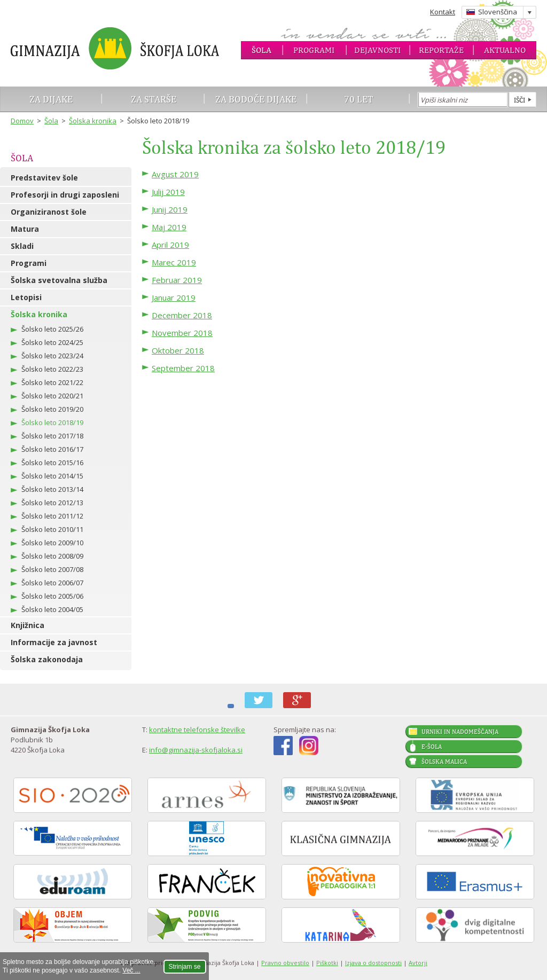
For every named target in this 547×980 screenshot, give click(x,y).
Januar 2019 (174, 297)
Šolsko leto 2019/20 (52, 409)
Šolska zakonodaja (47, 659)
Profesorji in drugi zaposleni (65, 195)
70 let (359, 99)
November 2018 (182, 333)
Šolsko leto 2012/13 (52, 503)
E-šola (432, 747)
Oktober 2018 (178, 350)
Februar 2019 (177, 280)
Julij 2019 (168, 192)
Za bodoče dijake (256, 99)
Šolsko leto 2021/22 (52, 382)
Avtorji (418, 963)
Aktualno (505, 50)
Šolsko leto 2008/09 (52, 556)
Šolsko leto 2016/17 (52, 449)
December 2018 (182, 315)
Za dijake (51, 99)
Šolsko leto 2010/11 (52, 529)
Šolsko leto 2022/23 (52, 369)
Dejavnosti (377, 50)
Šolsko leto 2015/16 (52, 462)
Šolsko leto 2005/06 (52, 596)
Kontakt (443, 12)
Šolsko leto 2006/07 (52, 583)
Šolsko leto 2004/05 (52, 609)
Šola (261, 50)
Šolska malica (444, 762)
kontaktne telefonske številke (197, 730)
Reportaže (441, 50)
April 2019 (170, 245)
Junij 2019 (170, 209)
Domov (22, 121)
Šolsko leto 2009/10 (52, 543)
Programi (314, 50)
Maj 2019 (169, 227)
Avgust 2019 (175, 174)
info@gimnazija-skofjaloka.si (196, 750)
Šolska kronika (93, 121)
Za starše (154, 99)
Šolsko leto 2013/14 (52, 489)
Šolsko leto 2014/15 (52, 476)
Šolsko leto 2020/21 (52, 396)
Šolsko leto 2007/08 (52, 569)
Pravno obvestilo (285, 963)
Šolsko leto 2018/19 (52, 422)
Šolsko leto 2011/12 (52, 516)
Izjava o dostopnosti (373, 963)
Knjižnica (28, 625)
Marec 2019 (174, 262)
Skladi (22, 246)
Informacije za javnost (54, 642)
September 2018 (183, 368)
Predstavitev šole (44, 178)
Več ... (131, 970)
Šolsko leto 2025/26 (52, 329)
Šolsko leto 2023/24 (52, 356)
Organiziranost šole (49, 212)
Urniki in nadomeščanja (460, 732)
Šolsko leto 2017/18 (52, 436)
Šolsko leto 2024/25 (52, 342)
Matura (25, 229)
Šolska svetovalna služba (59, 280)
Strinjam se (185, 967)
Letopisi (26, 297)
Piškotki (327, 963)
